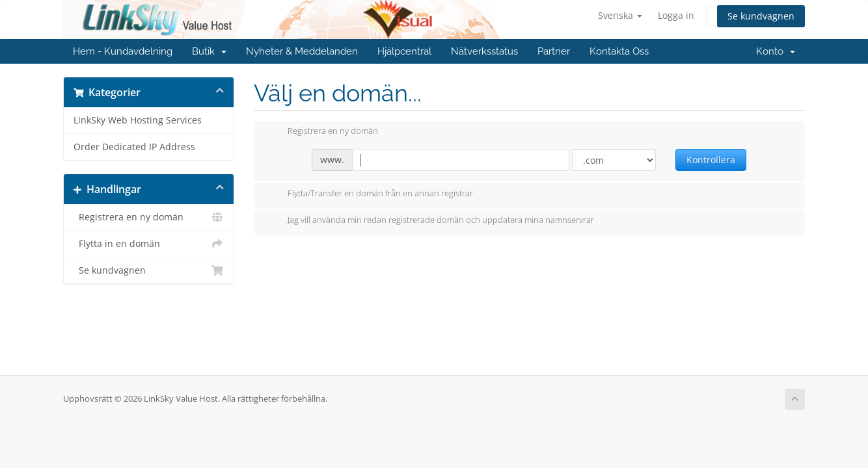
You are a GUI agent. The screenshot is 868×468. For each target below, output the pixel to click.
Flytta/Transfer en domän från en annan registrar (370, 194)
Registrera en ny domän (149, 217)
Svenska (620, 15)
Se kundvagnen (761, 16)
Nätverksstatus (484, 51)
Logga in (676, 15)
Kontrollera (711, 160)
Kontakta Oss (619, 51)
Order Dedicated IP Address (134, 147)
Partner (554, 51)
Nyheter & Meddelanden (302, 51)
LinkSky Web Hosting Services (138, 120)
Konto (776, 51)
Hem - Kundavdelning (123, 51)
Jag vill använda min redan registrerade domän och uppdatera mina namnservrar (430, 221)
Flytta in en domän (149, 244)
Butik (209, 51)
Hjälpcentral (404, 51)
